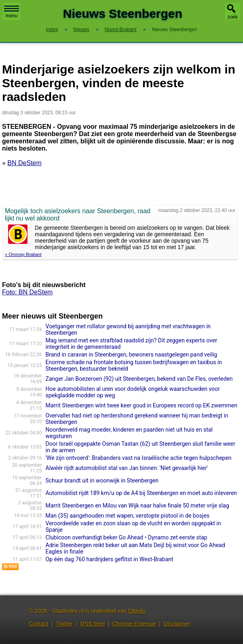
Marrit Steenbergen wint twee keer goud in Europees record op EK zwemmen (142, 405)
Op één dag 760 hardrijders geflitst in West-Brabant (110, 559)
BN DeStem (24, 163)
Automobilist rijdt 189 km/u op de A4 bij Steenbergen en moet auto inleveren (142, 493)
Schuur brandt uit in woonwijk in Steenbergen (102, 480)
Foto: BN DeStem (27, 292)
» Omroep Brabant (23, 254)
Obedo (137, 611)
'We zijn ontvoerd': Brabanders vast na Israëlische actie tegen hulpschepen (139, 458)
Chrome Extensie (134, 624)
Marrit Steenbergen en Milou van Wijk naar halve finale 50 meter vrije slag (137, 506)
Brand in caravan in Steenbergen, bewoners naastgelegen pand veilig (132, 355)
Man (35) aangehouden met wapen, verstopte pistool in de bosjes (128, 516)
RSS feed (93, 624)
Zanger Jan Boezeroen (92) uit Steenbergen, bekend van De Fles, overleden (139, 379)
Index (52, 29)
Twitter (64, 624)
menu (12, 12)
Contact (38, 624)
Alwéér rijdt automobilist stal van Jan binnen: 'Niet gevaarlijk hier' (127, 468)
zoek (233, 17)
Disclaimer (177, 624)
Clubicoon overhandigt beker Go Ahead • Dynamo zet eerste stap (127, 537)
